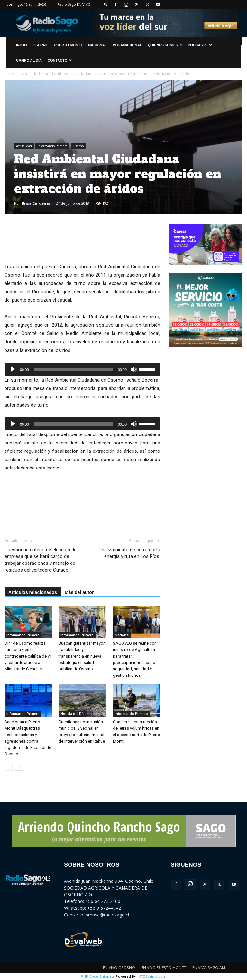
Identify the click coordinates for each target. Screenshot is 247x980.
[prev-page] (9, 767)
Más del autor (79, 592)
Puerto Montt (69, 45)
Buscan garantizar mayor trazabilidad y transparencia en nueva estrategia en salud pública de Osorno (82, 656)
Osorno (41, 45)
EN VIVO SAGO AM (209, 968)
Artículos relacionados (33, 592)
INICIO (22, 45)
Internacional (127, 45)
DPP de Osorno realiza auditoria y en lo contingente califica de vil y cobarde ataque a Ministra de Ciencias (28, 656)
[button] (106, 4)
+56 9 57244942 (104, 908)
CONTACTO (60, 60)
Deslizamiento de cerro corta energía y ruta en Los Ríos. (129, 553)
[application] (82, 369)
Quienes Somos (165, 45)
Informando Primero (52, 146)
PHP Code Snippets (98, 977)
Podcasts (200, 45)
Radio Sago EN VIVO (74, 4)
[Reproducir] (13, 369)
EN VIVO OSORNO (119, 968)
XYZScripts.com (152, 977)
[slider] (73, 369)
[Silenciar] (134, 369)
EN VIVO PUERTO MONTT (164, 968)
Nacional (97, 45)
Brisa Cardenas (36, 203)
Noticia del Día (73, 714)
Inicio (9, 74)
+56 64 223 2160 (103, 901)
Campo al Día (29, 60)
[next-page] (19, 767)
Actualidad (30, 74)
